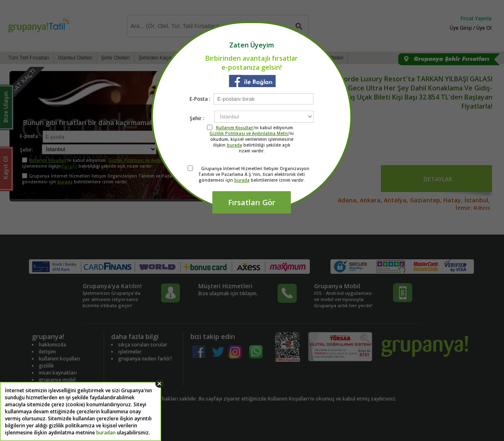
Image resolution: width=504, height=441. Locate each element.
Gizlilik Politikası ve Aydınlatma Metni (249, 133)
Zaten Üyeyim (252, 45)
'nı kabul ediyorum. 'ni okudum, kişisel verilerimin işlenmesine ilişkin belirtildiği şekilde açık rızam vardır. (252, 139)
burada (234, 145)
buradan (106, 433)
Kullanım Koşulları (235, 128)
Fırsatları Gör (252, 202)
